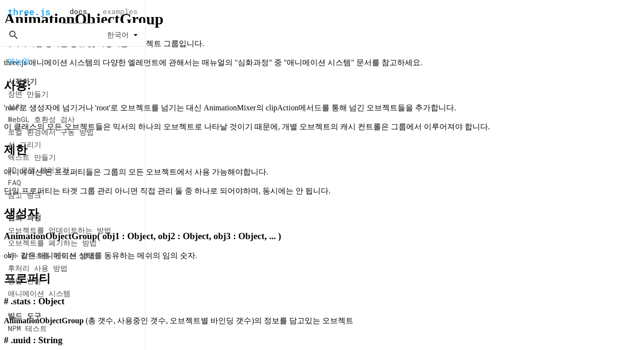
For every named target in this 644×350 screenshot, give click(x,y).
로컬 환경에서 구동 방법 (51, 132)
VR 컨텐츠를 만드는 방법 (52, 255)
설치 (15, 106)
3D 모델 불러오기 (38, 170)
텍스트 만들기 (32, 157)
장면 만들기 (28, 94)
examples (120, 11)
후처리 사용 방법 (38, 268)
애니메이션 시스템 (39, 293)
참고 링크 (25, 195)
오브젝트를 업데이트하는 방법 (60, 230)
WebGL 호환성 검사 (41, 119)
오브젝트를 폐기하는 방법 (52, 243)
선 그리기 (25, 144)
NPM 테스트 (27, 328)
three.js (29, 12)
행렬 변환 (25, 280)
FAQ (14, 182)
